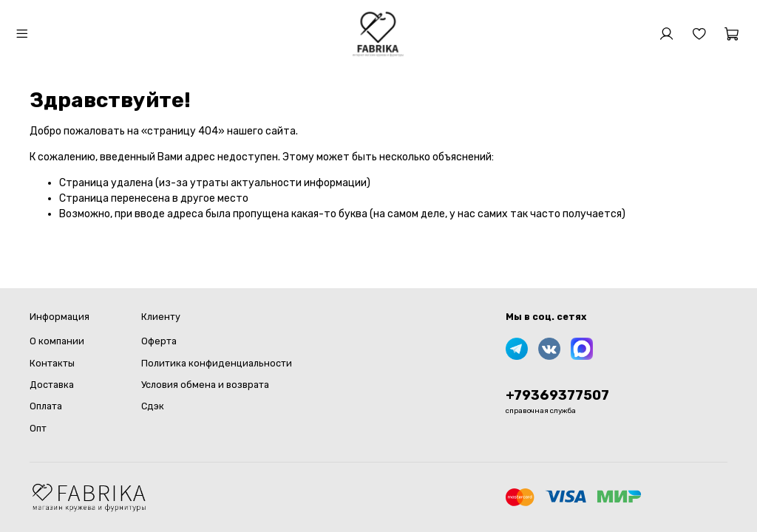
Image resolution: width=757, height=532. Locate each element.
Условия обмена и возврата (205, 385)
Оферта (159, 341)
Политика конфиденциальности (217, 363)
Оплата (46, 406)
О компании (57, 341)
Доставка (52, 385)
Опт (38, 428)
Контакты (52, 363)
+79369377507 (557, 395)
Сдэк (153, 406)
